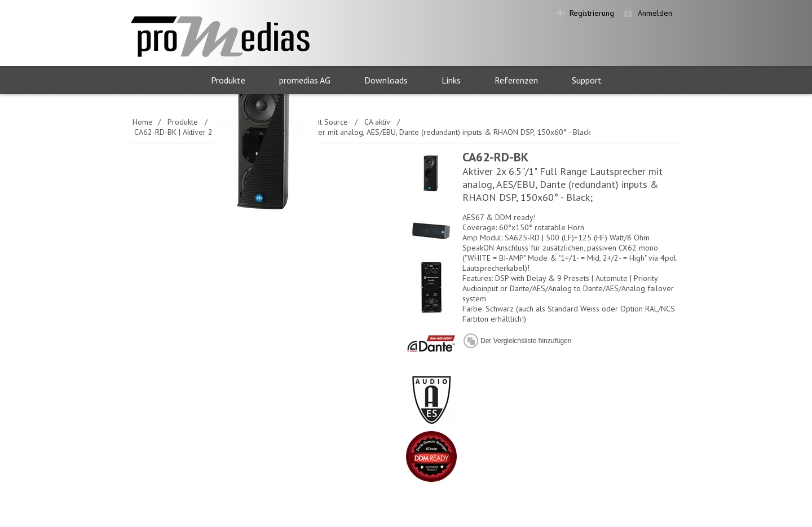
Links (451, 80)
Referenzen (516, 80)
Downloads (386, 80)
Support (587, 80)
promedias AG (305, 80)
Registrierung (592, 13)
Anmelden (655, 13)
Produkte (228, 80)
